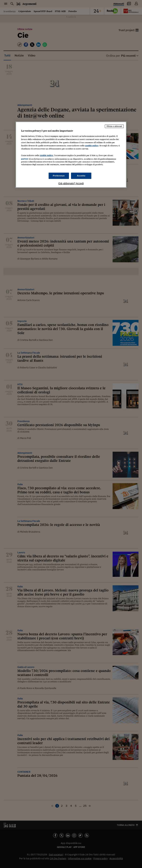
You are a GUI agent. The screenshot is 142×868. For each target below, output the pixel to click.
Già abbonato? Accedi (71, 183)
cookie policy (92, 145)
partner (25, 159)
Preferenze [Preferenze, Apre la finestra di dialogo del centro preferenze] (59, 175)
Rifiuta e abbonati (114, 126)
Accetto (81, 175)
